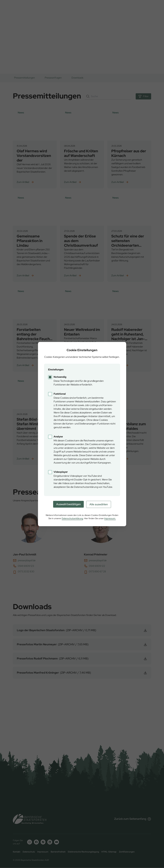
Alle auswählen (99, 504)
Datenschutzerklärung (72, 518)
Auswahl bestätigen (68, 504)
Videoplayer (61, 472)
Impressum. (110, 518)
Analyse (58, 437)
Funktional (60, 394)
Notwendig (60, 377)
